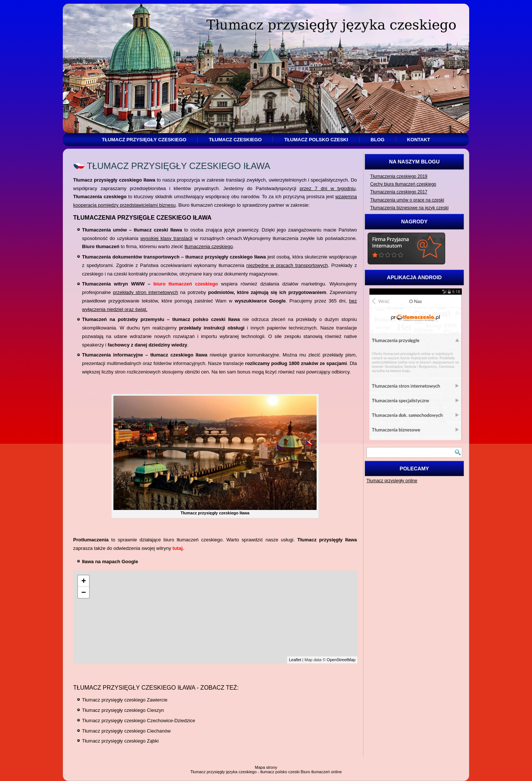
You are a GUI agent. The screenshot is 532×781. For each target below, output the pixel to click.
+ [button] (84, 581)
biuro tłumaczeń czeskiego (186, 284)
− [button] (84, 592)
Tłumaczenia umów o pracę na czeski (407, 200)
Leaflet (295, 660)
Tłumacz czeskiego (235, 140)
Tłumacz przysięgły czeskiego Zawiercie (125, 700)
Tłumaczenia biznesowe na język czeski (409, 208)
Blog (378, 140)
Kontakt (419, 140)
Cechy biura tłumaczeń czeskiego (403, 184)
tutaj (178, 548)
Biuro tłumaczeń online (321, 772)
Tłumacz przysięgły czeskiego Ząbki (120, 741)
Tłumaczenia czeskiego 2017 (399, 192)
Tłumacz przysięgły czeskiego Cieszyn (123, 710)
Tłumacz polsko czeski (316, 140)
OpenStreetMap (341, 660)
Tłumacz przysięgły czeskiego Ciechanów (126, 731)
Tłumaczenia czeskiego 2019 (399, 176)
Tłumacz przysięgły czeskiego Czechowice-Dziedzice (139, 721)
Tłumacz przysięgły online (392, 481)
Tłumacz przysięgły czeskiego (144, 140)
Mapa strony (266, 767)
